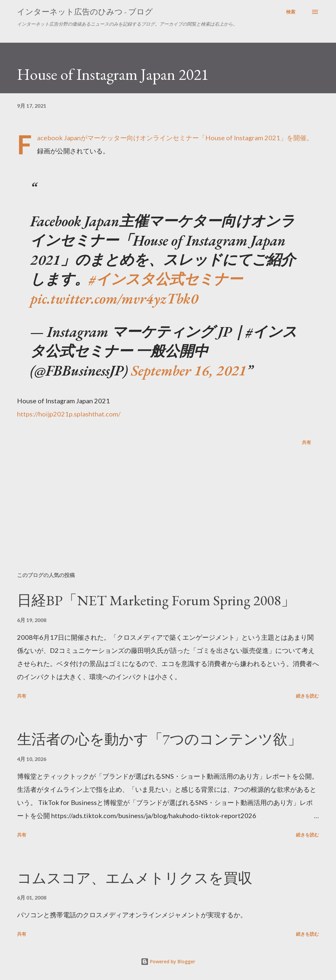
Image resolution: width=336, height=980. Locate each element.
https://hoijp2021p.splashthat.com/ (69, 414)
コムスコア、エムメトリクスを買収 (135, 878)
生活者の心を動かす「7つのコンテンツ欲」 (159, 739)
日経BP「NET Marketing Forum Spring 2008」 (156, 600)
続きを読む (307, 696)
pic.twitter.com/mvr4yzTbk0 (114, 298)
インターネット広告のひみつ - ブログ (85, 12)
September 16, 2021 (189, 370)
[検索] (291, 12)
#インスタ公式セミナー (166, 279)
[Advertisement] (168, 515)
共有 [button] (306, 442)
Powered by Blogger (168, 961)
